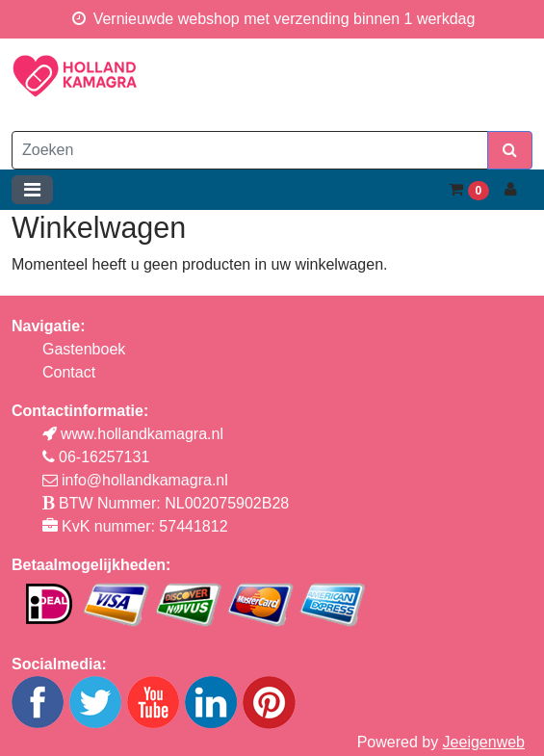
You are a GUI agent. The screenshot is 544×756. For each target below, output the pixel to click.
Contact (69, 372)
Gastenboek (84, 349)
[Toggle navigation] (32, 190)
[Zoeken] (250, 150)
